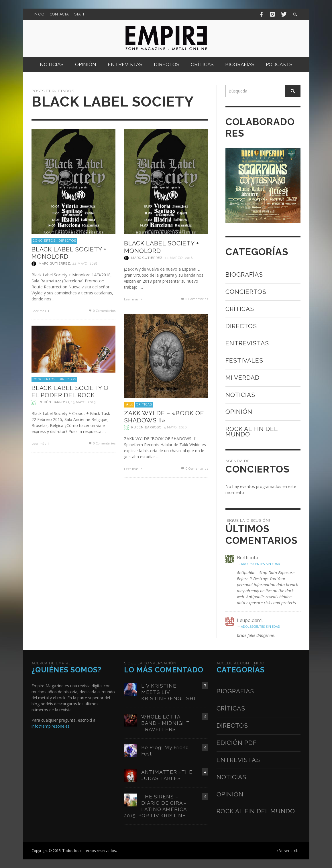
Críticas (144, 405)
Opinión (239, 412)
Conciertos (44, 241)
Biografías (244, 274)
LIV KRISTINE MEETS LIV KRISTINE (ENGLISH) (168, 692)
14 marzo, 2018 (179, 258)
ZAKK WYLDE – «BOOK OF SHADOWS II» (164, 417)
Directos (67, 241)
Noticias (240, 395)
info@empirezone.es (51, 726)
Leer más (41, 311)
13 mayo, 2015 (84, 402)
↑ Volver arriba (289, 851)
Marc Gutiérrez (54, 264)
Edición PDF (237, 743)
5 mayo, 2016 (175, 427)
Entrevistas (247, 343)
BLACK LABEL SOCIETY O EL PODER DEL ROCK (70, 391)
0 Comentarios (101, 311)
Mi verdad (242, 378)
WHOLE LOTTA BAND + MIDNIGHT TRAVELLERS (166, 723)
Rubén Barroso (146, 427)
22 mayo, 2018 (85, 264)
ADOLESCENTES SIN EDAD (261, 564)
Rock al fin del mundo (252, 432)
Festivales (244, 360)
